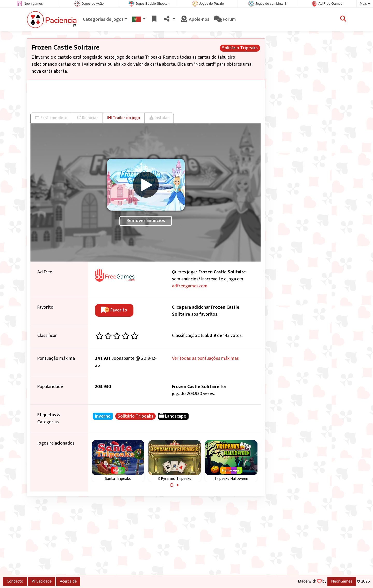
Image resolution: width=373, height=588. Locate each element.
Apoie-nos (195, 19)
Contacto (15, 581)
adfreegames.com (190, 286)
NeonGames (342, 581)
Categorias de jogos (103, 19)
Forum (225, 19)
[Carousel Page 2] (177, 485)
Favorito (114, 310)
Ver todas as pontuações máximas (205, 358)
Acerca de (68, 581)
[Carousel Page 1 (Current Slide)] (172, 485)
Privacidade (42, 581)
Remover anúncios (146, 221)
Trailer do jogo (124, 118)
